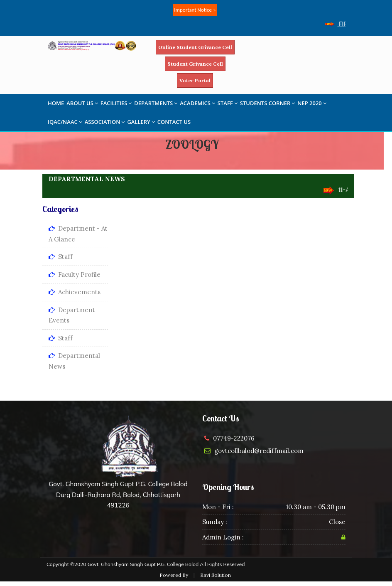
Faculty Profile (75, 275)
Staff (61, 257)
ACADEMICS (197, 103)
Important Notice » (195, 10)
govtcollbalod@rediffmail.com (259, 451)
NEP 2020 (312, 103)
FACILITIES (116, 103)
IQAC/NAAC (65, 122)
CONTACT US (174, 122)
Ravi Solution (216, 575)
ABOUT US (82, 103)
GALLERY (141, 122)
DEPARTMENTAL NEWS (87, 179)
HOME (56, 103)
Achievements (75, 292)
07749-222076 (234, 438)
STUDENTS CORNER (268, 103)
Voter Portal (195, 80)
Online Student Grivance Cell (195, 47)
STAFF (228, 103)
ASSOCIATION (105, 122)
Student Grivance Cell (195, 64)
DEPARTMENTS (156, 103)
